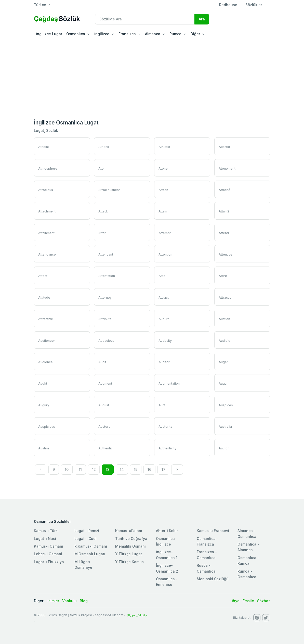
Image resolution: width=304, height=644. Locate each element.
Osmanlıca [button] (76, 34)
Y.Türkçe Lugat (129, 554)
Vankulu (69, 601)
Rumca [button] (175, 34)
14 (122, 469)
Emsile (248, 601)
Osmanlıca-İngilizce (166, 541)
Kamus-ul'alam (129, 531)
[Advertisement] (152, 78)
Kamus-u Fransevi (213, 531)
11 (80, 469)
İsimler (53, 601)
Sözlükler (254, 5)
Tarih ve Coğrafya (131, 539)
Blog (84, 601)
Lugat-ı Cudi (85, 539)
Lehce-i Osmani (48, 554)
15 (136, 469)
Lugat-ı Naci (45, 539)
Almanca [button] (153, 34)
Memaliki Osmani (130, 546)
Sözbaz (264, 601)
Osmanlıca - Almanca (248, 547)
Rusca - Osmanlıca (206, 568)
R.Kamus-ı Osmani (91, 546)
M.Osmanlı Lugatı (90, 554)
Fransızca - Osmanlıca (207, 555)
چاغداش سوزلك (137, 615)
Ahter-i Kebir (167, 531)
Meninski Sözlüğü (213, 579)
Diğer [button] (195, 34)
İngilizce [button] (102, 34)
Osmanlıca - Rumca (248, 560)
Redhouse (228, 5)
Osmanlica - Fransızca (208, 541)
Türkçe (40, 5)
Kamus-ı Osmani (49, 546)
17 (163, 469)
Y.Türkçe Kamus (129, 562)
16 (149, 469)
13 (108, 469)
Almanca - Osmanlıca (247, 533)
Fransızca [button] (127, 34)
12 (94, 469)
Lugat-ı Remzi (87, 531)
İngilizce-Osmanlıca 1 (167, 555)
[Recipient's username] (145, 19)
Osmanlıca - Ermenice (167, 582)
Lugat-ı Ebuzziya (49, 562)
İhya (236, 601)
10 (67, 469)
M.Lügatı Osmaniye (83, 565)
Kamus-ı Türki (46, 531)
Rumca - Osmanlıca (247, 574)
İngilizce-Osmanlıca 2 (167, 568)
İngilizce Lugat (49, 34)
